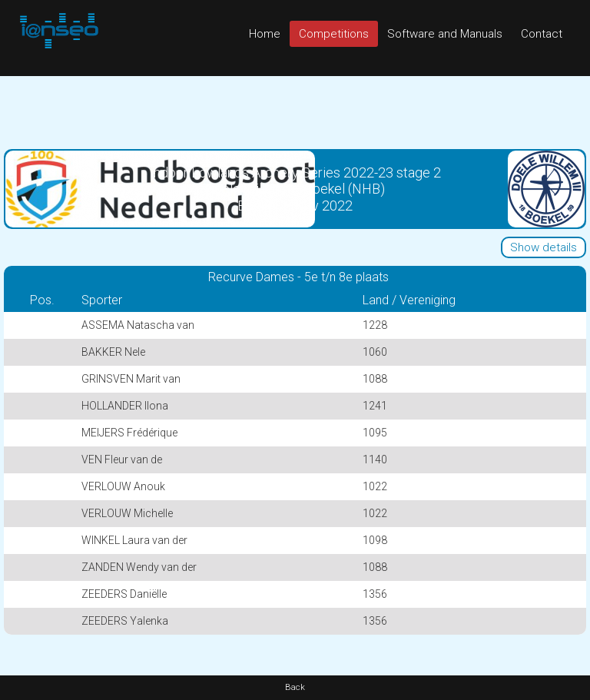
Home (265, 34)
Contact (542, 34)
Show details (544, 247)
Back (295, 687)
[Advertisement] (295, 111)
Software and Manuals (445, 34)
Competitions (334, 34)
